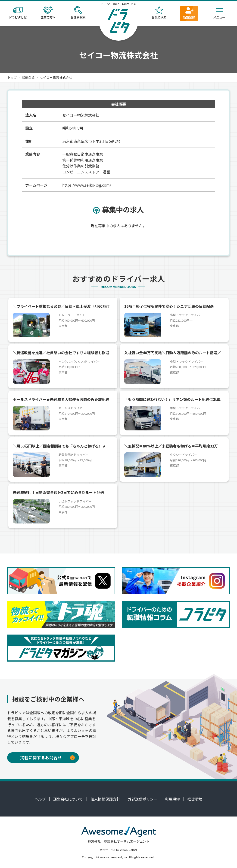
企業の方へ (48, 13)
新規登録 (189, 13)
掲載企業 (28, 77)
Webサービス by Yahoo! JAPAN (118, 850)
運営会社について (68, 799)
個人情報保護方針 (105, 799)
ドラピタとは (18, 13)
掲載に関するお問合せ (47, 758)
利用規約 (172, 799)
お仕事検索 (78, 13)
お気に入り (159, 13)
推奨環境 (195, 799)
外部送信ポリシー (143, 799)
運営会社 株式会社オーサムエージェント (118, 841)
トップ (12, 77)
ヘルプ (40, 799)
